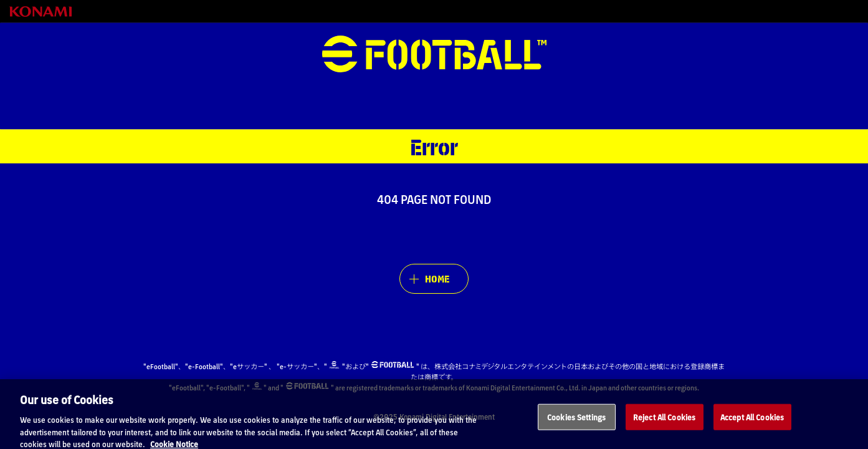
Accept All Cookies (752, 421)
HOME (437, 278)
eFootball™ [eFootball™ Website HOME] (434, 54)
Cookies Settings (576, 421)
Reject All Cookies (664, 421)
